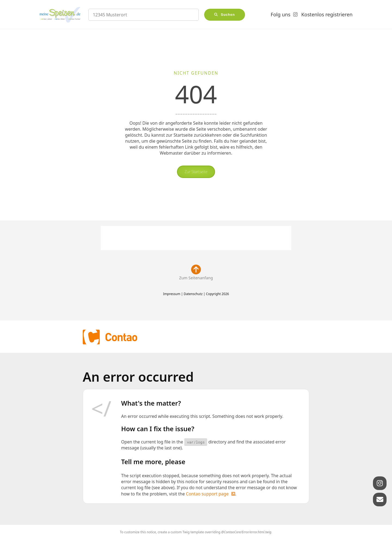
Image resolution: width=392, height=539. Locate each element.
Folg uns (280, 14)
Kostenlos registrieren (327, 14)
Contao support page (207, 494)
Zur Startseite (196, 172)
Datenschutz (193, 294)
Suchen (228, 15)
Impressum (172, 294)
